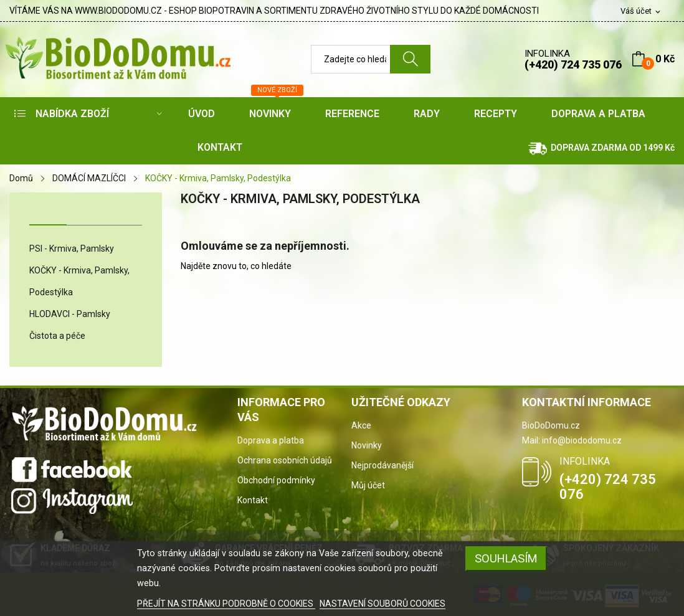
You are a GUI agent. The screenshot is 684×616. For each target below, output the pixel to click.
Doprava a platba (271, 440)
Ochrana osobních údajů (285, 460)
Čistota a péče (57, 336)
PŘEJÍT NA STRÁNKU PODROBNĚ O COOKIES (226, 604)
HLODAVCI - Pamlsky (70, 314)
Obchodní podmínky (276, 480)
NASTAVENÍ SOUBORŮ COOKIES (382, 604)
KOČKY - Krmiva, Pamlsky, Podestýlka (79, 281)
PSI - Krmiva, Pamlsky (72, 249)
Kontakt (253, 500)
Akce (361, 425)
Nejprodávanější (382, 465)
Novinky (367, 445)
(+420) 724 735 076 (573, 64)
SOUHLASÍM (506, 558)
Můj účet (368, 485)
